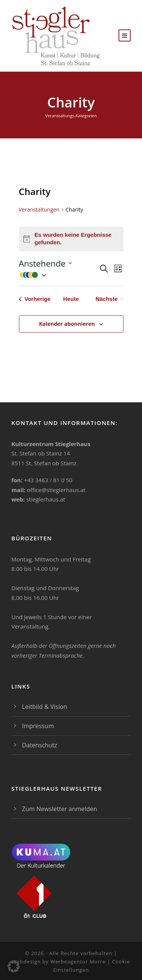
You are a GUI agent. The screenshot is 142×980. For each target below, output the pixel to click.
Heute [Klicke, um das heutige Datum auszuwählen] (71, 299)
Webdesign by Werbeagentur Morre (60, 962)
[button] (59, 275)
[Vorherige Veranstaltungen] (35, 299)
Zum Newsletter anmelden (59, 809)
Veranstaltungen (39, 209)
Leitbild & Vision (44, 707)
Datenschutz (40, 745)
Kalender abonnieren (67, 324)
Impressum (38, 726)
